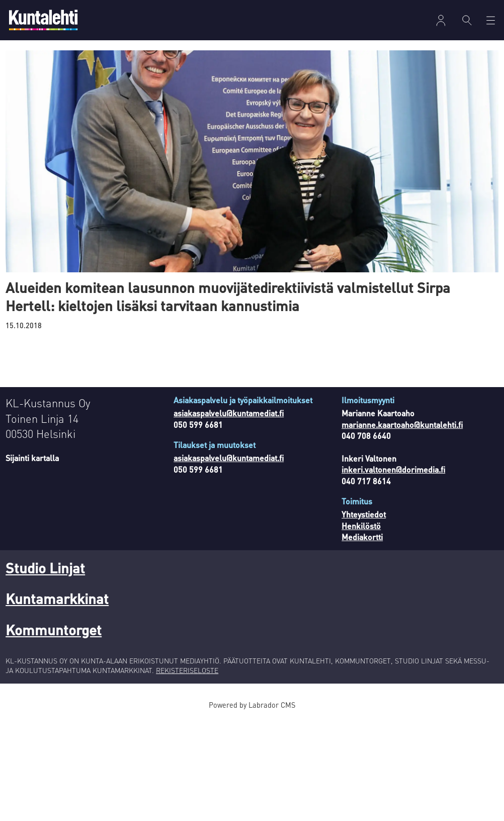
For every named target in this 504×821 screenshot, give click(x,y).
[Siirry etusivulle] (43, 20)
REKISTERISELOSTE (187, 670)
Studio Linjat (45, 568)
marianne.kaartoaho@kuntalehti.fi (402, 425)
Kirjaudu (441, 20)
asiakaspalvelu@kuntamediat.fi (229, 413)
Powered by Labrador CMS (252, 705)
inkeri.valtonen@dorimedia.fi (393, 469)
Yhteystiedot (364, 514)
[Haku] (467, 20)
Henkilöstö (361, 526)
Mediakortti (362, 537)
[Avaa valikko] (491, 20)
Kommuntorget (54, 630)
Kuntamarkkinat (57, 599)
